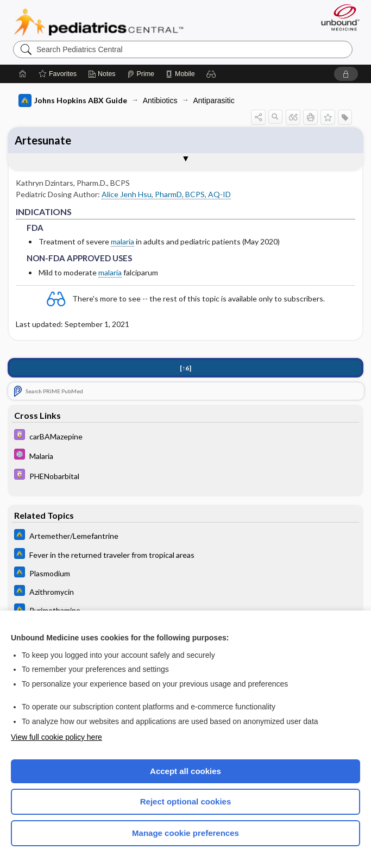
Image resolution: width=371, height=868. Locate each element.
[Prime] (141, 74)
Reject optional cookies (186, 801)
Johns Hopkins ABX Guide (73, 100)
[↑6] (185, 369)
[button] (211, 74)
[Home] (23, 74)
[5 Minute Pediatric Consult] (186, 457)
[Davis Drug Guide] (186, 436)
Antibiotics (160, 100)
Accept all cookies (185, 771)
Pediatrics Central (99, 22)
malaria (122, 241)
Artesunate (43, 140)
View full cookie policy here (56, 737)
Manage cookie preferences (185, 833)
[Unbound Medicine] (337, 17)
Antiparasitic (213, 100)
